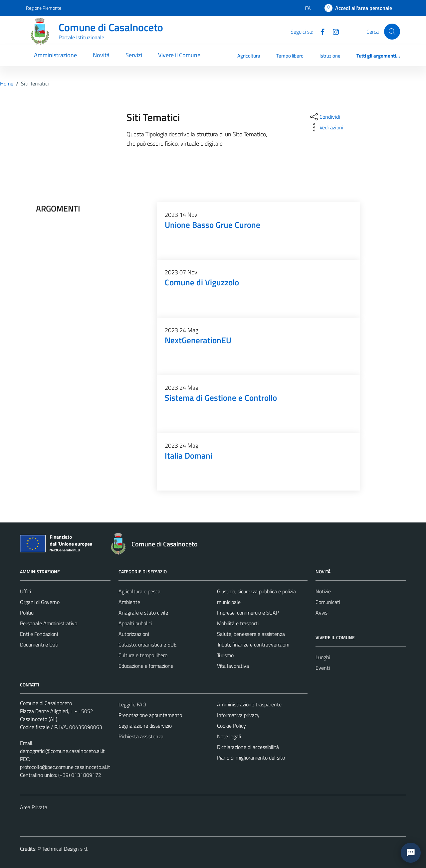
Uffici (25, 591)
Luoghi (323, 657)
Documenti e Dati (39, 645)
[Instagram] (333, 31)
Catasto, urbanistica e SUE (148, 645)
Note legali (229, 736)
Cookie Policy (231, 726)
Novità (101, 55)
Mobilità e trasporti (238, 623)
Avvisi (322, 613)
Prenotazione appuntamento (150, 715)
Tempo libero (290, 56)
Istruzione (330, 56)
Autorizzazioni (134, 634)
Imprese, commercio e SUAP (248, 613)
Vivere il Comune (179, 55)
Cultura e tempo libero (143, 655)
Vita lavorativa (233, 666)
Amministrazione (55, 55)
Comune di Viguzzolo (202, 282)
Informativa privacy (238, 715)
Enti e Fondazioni (39, 634)
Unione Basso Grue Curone (213, 225)
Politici (27, 613)
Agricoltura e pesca (139, 591)
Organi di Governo (40, 602)
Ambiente (129, 602)
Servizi (134, 55)
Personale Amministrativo (49, 623)
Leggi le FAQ (132, 704)
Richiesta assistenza (141, 736)
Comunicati (328, 602)
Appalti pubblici (135, 623)
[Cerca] (392, 32)
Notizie (323, 591)
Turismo (225, 655)
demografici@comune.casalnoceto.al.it (62, 751)
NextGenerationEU (198, 340)
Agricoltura (249, 56)
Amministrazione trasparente (249, 704)
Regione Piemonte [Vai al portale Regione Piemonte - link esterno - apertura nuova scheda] (44, 8)
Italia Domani (189, 455)
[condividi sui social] (324, 117)
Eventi (323, 668)
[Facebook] (320, 31)
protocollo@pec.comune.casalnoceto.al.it (65, 767)
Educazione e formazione (146, 666)
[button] (411, 853)
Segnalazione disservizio (145, 726)
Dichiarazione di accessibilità (248, 747)
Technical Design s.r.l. (65, 849)
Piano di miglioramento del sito (251, 758)
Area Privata (34, 807)
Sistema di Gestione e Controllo (221, 398)
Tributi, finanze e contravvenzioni (253, 645)
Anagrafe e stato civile (143, 613)
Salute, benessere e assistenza (251, 634)
